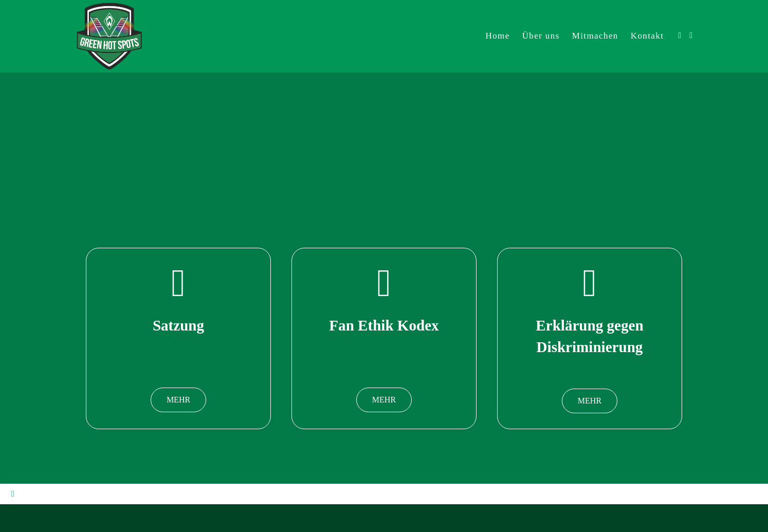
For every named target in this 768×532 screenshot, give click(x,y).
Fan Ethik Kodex (384, 325)
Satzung (178, 325)
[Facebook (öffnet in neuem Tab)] (680, 35)
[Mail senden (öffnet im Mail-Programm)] (691, 35)
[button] (178, 400)
